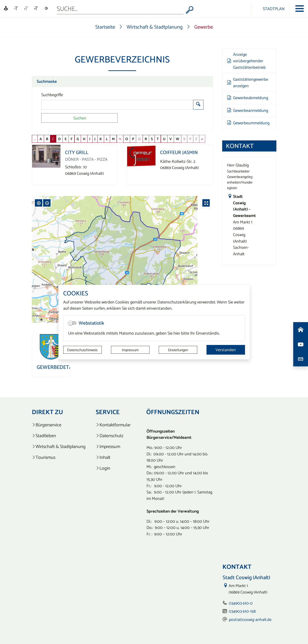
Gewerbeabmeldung (248, 98)
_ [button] (35, 139)
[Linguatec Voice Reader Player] (6, 9)
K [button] (101, 139)
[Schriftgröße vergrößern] (36, 9)
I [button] (90, 139)
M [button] (113, 139)
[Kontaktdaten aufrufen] (301, 359)
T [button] (158, 139)
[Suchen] (80, 118)
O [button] (127, 139)
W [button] (178, 139)
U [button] (164, 139)
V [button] (171, 139)
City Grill (77, 152)
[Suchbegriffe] (117, 105)
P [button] (133, 139)
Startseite (105, 27)
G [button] (78, 139)
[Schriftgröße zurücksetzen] (26, 9)
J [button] (95, 139)
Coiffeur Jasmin (179, 152)
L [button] (107, 139)
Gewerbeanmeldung (248, 110)
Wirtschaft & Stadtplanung (155, 27)
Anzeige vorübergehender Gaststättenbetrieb (246, 61)
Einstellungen (178, 350)
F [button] (72, 139)
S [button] (152, 139)
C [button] (53, 139)
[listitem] (59, 425)
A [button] (41, 139)
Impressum (130, 350)
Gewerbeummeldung (248, 123)
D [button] (59, 139)
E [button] (66, 139)
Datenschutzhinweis (82, 350)
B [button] (47, 139)
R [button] (146, 139)
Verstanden (226, 350)
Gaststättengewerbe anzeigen (248, 82)
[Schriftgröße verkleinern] (16, 9)
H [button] (84, 139)
